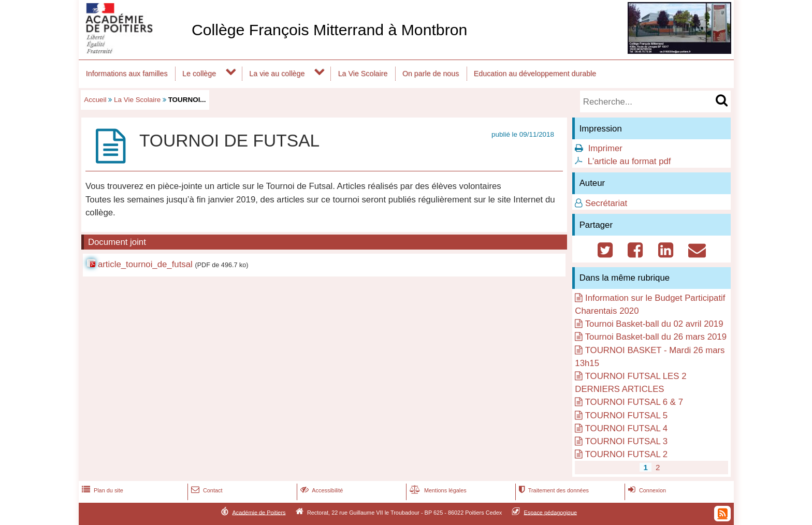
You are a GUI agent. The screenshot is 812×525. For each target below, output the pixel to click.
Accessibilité (321, 490)
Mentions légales (437, 490)
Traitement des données (553, 490)
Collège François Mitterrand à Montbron (329, 30)
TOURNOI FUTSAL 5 (626, 415)
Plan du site (102, 490)
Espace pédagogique (551, 512)
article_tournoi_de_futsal (145, 264)
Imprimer (605, 148)
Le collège (199, 74)
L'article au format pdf (629, 161)
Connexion (646, 490)
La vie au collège (277, 74)
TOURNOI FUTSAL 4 (626, 428)
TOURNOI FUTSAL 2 (626, 454)
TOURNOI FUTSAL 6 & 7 (634, 402)
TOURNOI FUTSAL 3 (626, 441)
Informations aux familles (127, 74)
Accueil (95, 100)
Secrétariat (606, 203)
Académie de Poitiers (259, 512)
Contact (206, 490)
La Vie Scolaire (363, 74)
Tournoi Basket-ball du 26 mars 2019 (656, 337)
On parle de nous (431, 74)
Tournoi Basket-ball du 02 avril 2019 (654, 324)
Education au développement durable (535, 74)
